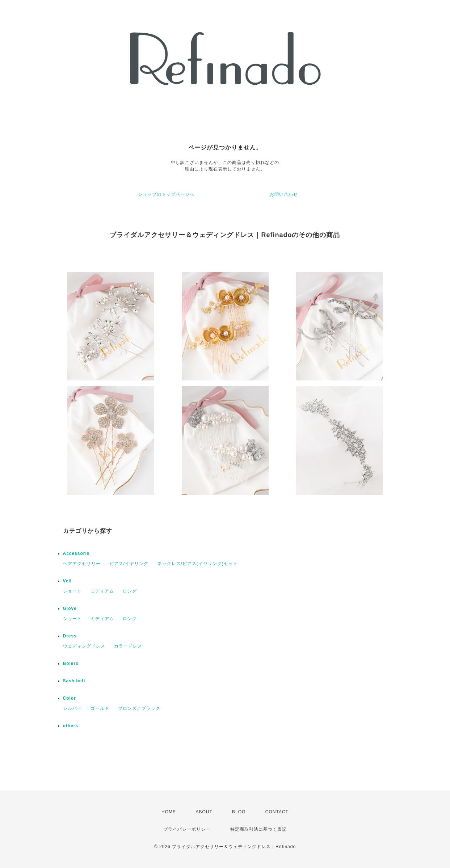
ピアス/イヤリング (129, 564)
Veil (68, 581)
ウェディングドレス (84, 646)
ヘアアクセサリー (82, 564)
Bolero (71, 663)
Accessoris (76, 553)
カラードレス (128, 646)
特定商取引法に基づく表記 (258, 829)
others (71, 726)
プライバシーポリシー (187, 829)
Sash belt (74, 681)
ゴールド (100, 708)
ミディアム (102, 591)
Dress (70, 636)
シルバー (72, 708)
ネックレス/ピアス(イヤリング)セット (198, 564)
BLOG (239, 812)
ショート (72, 591)
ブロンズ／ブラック (139, 708)
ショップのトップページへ (166, 194)
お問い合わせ (284, 194)
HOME (169, 812)
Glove (70, 608)
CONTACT (277, 812)
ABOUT (204, 812)
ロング (130, 591)
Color (70, 698)
